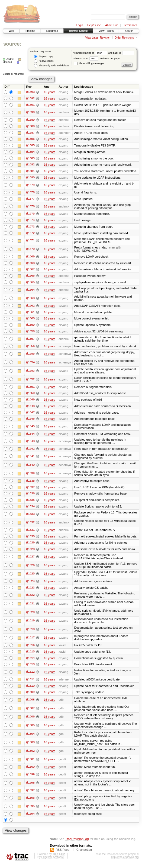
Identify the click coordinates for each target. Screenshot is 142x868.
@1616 (30, 648)
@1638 (30, 483)
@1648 (30, 408)
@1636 (30, 496)
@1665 (30, 284)
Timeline (30, 31)
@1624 (30, 584)
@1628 (30, 552)
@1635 (30, 503)
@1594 (30, 818)
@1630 (30, 539)
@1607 (30, 712)
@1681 (30, 172)
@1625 (30, 577)
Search (129, 31)
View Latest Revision (98, 38)
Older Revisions (124, 38)
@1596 (30, 801)
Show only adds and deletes (51, 66)
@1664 (30, 291)
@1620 (30, 615)
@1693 (30, 92)
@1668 (30, 264)
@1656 (30, 348)
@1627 (30, 560)
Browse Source (78, 31)
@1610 (30, 689)
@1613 (30, 668)
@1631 (30, 533)
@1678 (30, 193)
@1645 (30, 429)
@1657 (30, 341)
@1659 (30, 327)
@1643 (30, 444)
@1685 (30, 146)
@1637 (30, 490)
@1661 (30, 314)
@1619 (30, 624)
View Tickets (106, 31)
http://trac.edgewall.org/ (125, 861)
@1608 (30, 703)
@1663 (30, 300)
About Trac (112, 25)
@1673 (30, 228)
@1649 (30, 402)
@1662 (30, 307)
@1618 (30, 632)
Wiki (11, 31)
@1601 (30, 763)
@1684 (30, 152)
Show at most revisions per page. (97, 59)
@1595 (30, 810)
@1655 (30, 356)
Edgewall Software (52, 861)
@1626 (30, 568)
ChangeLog (84, 853)
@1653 (30, 373)
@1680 (30, 178)
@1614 (30, 661)
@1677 (30, 200)
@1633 (30, 517)
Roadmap (52, 31)
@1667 (30, 271)
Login (80, 25)
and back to (121, 53)
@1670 (30, 250)
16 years (50, 92)
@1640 (30, 467)
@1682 (30, 165)
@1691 (30, 105)
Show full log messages (89, 63)
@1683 (30, 159)
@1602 (30, 754)
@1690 (30, 113)
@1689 (30, 120)
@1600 (30, 770)
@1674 (30, 221)
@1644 (30, 436)
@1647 (30, 415)
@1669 (30, 258)
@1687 (30, 133)
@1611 (30, 683)
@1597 (30, 794)
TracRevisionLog (77, 843)
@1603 (30, 746)
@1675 (30, 215)
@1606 (30, 720)
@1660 (30, 320)
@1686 (30, 139)
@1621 (30, 607)
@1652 (30, 381)
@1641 (30, 459)
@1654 (30, 364)
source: (12, 44)
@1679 (30, 186)
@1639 (30, 476)
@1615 (30, 655)
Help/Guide (94, 25)
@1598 (30, 787)
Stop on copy (43, 57)
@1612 (30, 675)
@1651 (30, 389)
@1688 (30, 127)
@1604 (30, 737)
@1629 (30, 546)
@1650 (30, 395)
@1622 (30, 598)
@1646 (30, 421)
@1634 (30, 509)
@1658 (30, 333)
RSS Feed (62, 853)
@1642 (30, 451)
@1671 (30, 242)
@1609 (30, 696)
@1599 (30, 778)
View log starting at (91, 53)
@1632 (30, 525)
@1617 (30, 641)
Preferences (130, 25)
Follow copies (44, 61)
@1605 (30, 729)
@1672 (30, 234)
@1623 (30, 591)
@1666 (30, 277)
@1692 (30, 98)
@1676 (30, 207)
